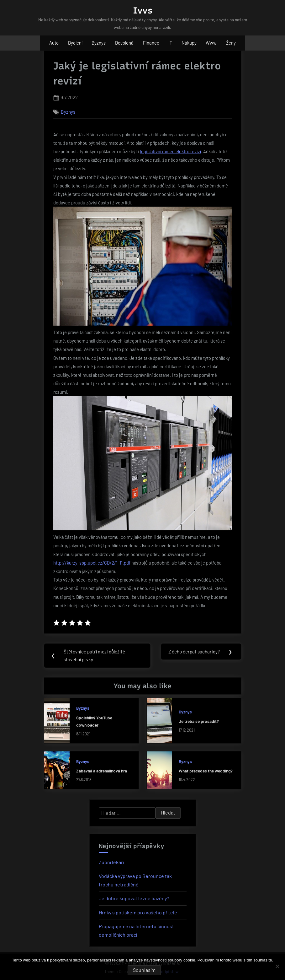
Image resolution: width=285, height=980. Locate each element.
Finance (151, 43)
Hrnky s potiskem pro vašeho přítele (138, 912)
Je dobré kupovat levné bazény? (134, 899)
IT (170, 43)
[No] (277, 966)
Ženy (231, 43)
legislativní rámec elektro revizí (171, 151)
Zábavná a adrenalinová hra (102, 771)
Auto (54, 43)
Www (211, 43)
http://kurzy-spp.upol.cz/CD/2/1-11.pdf (92, 563)
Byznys (99, 43)
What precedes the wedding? (206, 771)
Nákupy (189, 43)
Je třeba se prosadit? (199, 721)
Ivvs (143, 10)
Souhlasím (144, 970)
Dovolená (124, 43)
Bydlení (75, 43)
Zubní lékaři (111, 862)
